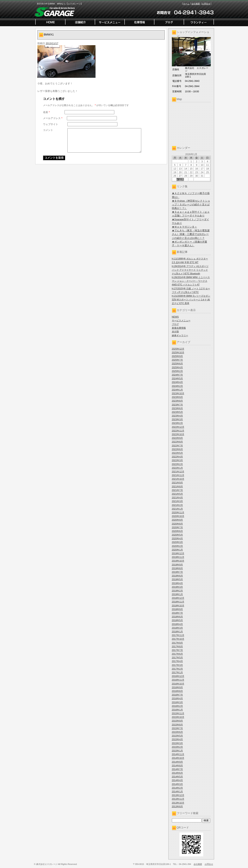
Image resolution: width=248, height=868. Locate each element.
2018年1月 (177, 632)
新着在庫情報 (179, 328)
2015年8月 (177, 725)
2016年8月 (177, 691)
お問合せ (206, 4)
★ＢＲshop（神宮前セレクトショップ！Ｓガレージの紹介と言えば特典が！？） (191, 204)
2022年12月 (178, 427)
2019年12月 (178, 553)
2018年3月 (177, 628)
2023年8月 (177, 401)
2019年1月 (177, 594)
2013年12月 (178, 795)
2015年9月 (177, 721)
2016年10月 (178, 684)
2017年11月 (178, 635)
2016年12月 (178, 676)
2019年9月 (177, 565)
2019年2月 (177, 591)
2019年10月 (178, 561)
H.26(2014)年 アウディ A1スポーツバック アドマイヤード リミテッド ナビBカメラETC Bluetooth (190, 270)
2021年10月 (178, 479)
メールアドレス (53, 118)
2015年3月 (177, 743)
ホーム (186, 4)
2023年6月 (177, 408)
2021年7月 (177, 490)
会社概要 (196, 4)
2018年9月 (177, 609)
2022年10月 (178, 434)
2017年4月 (177, 661)
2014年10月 (178, 758)
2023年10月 (178, 393)
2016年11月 (178, 680)
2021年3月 (177, 501)
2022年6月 (177, 449)
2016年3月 (177, 702)
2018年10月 (178, 606)
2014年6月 (177, 773)
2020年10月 (178, 516)
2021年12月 (178, 472)
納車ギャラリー (180, 335)
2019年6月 (177, 576)
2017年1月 (177, 673)
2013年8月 (177, 807)
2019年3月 (177, 587)
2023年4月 (177, 416)
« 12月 (180, 179)
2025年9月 (177, 356)
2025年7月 (177, 360)
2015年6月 (177, 732)
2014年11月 (178, 754)
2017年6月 (177, 654)
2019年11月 (178, 557)
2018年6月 (177, 617)
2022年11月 (178, 431)
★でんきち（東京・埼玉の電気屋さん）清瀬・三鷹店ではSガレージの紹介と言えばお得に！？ (191, 234)
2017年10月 (178, 639)
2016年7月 (177, 695)
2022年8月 (177, 442)
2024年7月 (177, 375)
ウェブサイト (51, 124)
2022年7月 (177, 446)
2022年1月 (177, 468)
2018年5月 (177, 620)
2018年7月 (177, 613)
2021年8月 (177, 487)
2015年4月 (177, 739)
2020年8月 (177, 524)
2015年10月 (178, 717)
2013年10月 (178, 803)
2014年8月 (177, 766)
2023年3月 (177, 419)
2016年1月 (177, 710)
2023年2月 (177, 423)
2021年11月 (178, 475)
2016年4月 (177, 699)
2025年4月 (177, 367)
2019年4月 (177, 583)
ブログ (175, 324)
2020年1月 (177, 550)
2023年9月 (177, 397)
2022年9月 (177, 438)
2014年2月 (177, 788)
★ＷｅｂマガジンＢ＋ (184, 227)
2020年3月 (177, 542)
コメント (48, 130)
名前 (46, 112)
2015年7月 (177, 728)
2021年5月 (177, 494)
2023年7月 (177, 405)
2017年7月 (177, 650)
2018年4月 (177, 624)
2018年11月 (178, 602)
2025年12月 (178, 349)
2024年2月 (177, 386)
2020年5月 (177, 535)
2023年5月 (177, 412)
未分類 (175, 332)
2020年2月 (177, 546)
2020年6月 (177, 531)
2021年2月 (177, 505)
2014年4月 (177, 780)
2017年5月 (177, 658)
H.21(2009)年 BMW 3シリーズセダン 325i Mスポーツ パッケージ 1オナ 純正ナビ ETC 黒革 (191, 300)
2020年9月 (177, 520)
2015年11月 (178, 713)
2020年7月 (177, 527)
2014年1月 (177, 792)
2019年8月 (177, 568)
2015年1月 (177, 751)
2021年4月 (177, 498)
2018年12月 (178, 598)
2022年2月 (177, 464)
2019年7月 (177, 572)
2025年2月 (177, 371)
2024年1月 (177, 390)
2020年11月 (178, 513)
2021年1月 (177, 509)
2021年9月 (177, 483)
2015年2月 (177, 747)
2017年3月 (177, 665)
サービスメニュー (181, 321)
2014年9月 (177, 762)
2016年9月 (177, 687)
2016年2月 (177, 706)
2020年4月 (177, 539)
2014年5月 (177, 777)
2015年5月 (177, 736)
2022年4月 (177, 457)
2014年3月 (177, 784)
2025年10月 (178, 353)
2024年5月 (177, 379)
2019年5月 (177, 579)
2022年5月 (177, 453)
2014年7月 (177, 769)
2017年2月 (177, 669)
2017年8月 (177, 647)
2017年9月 (177, 643)
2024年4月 (177, 382)
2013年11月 (178, 799)
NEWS (175, 317)
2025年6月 (177, 364)
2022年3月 (177, 460)
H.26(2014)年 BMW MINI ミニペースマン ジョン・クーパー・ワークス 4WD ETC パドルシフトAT (191, 281)
